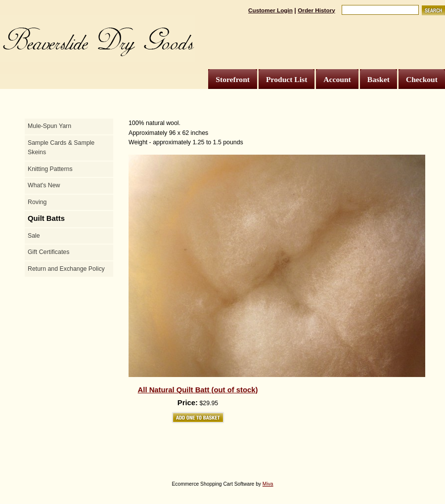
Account (337, 79)
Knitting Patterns (50, 169)
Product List (287, 79)
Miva (268, 484)
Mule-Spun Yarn (49, 126)
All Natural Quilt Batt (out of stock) (198, 390)
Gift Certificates (48, 252)
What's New (44, 185)
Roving (37, 202)
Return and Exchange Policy (66, 269)
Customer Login (270, 10)
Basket (378, 79)
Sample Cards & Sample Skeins (61, 148)
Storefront (233, 79)
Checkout (422, 79)
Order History (316, 10)
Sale (34, 236)
